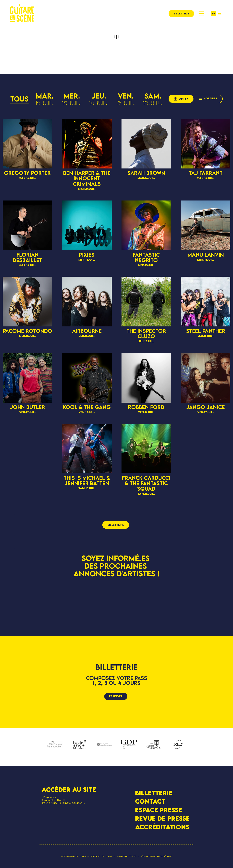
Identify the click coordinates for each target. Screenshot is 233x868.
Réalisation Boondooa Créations (156, 856)
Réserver (116, 696)
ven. (126, 99)
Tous (19, 99)
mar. (45, 99)
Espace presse (159, 810)
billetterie (181, 13)
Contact (150, 801)
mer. (72, 99)
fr (214, 13)
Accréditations (162, 827)
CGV (110, 856)
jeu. (99, 99)
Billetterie (154, 793)
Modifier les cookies (126, 856)
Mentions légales (69, 856)
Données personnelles (93, 856)
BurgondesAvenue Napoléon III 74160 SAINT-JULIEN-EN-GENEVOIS (63, 800)
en (219, 13)
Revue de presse (162, 818)
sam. (153, 99)
